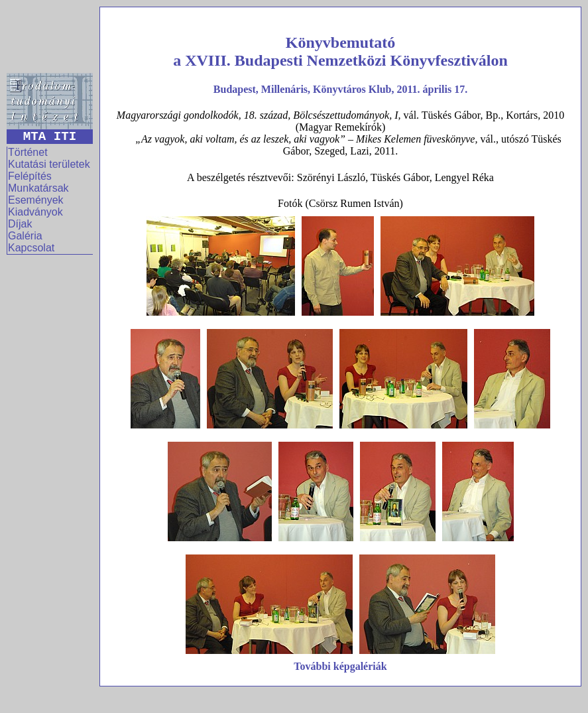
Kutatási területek (49, 164)
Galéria (25, 236)
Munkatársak (38, 188)
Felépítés (30, 176)
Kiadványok (35, 212)
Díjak (20, 224)
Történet (28, 152)
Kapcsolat (31, 248)
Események (36, 200)
